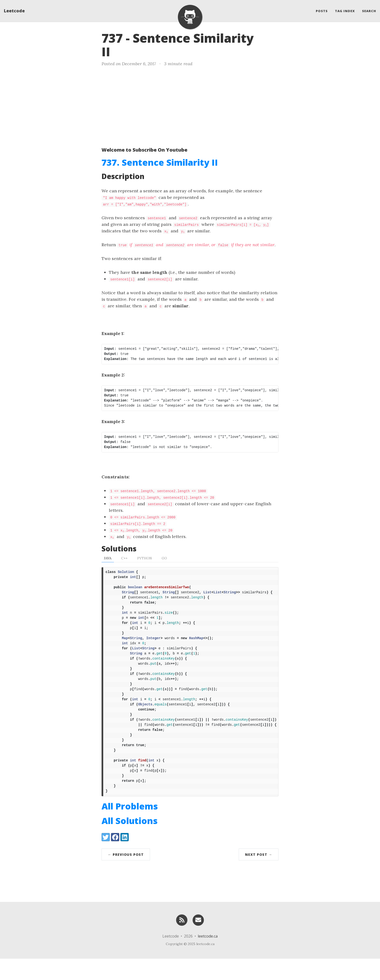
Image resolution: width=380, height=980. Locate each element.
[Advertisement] (190, 106)
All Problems (130, 828)
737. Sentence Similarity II (160, 162)
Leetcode (14, 11)
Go (164, 558)
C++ (124, 558)
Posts (322, 11)
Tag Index (345, 11)
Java (108, 558)
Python (145, 558)
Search (369, 11)
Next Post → (259, 876)
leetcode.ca (208, 957)
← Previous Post (126, 876)
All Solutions (130, 842)
